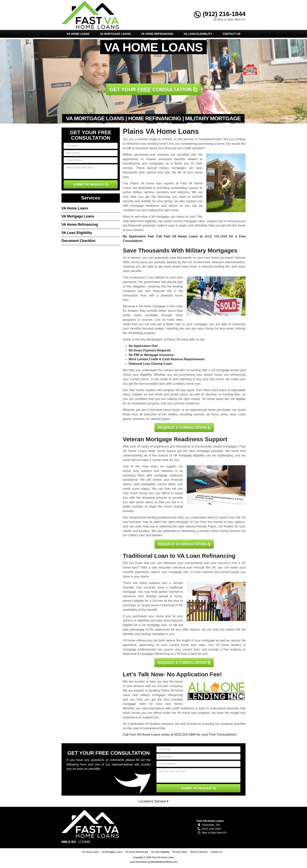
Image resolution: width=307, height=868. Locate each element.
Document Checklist (78, 241)
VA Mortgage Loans (115, 34)
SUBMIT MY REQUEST (91, 184)
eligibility (146, 375)
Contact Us (232, 34)
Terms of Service (199, 852)
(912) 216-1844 (220, 14)
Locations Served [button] (153, 801)
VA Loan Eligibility (198, 34)
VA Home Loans (78, 34)
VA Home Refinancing (157, 34)
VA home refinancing (137, 640)
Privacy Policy (180, 852)
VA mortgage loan (154, 625)
